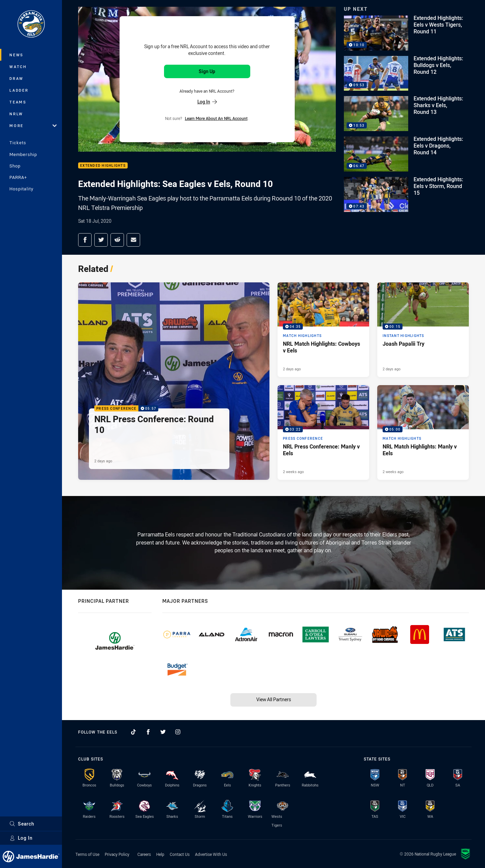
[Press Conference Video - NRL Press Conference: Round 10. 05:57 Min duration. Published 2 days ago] (174, 381)
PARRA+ (18, 177)
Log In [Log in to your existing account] (207, 102)
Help (160, 854)
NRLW (16, 114)
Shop (15, 166)
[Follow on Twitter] (163, 732)
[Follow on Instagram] (178, 732)
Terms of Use (87, 854)
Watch (18, 67)
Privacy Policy (117, 854)
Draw (17, 78)
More (33, 126)
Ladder (19, 90)
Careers (144, 854)
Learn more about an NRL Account (216, 118)
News (17, 55)
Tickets (18, 143)
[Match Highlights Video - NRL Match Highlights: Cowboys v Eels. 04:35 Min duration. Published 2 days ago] (323, 330)
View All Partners (274, 699)
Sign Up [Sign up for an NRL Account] (207, 71)
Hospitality (21, 189)
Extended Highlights (103, 166)
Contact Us (180, 854)
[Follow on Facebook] (148, 732)
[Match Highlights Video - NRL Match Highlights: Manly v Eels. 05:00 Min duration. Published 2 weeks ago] (423, 432)
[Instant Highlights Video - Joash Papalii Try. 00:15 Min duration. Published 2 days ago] (423, 330)
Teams (18, 102)
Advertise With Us (211, 854)
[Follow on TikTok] (133, 732)
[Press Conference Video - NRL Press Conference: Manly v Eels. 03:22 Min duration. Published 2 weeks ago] (323, 432)
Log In (21, 838)
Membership (23, 154)
